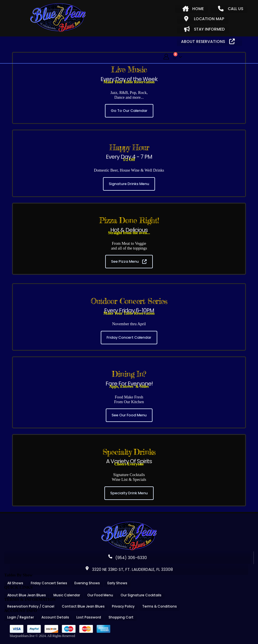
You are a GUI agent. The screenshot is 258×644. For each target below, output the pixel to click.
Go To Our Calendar (129, 111)
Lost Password (89, 617)
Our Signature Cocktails (141, 595)
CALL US (231, 9)
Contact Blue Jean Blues (83, 606)
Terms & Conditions (160, 606)
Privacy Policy (123, 606)
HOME (193, 9)
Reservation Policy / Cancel (31, 606)
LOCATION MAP (204, 19)
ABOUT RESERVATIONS (208, 41)
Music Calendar (67, 595)
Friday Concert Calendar (129, 337)
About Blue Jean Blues (27, 595)
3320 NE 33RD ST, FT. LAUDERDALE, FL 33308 (129, 569)
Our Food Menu (100, 595)
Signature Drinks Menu (129, 184)
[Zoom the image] (129, 523)
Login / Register (21, 617)
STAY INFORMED (204, 29)
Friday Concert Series (49, 583)
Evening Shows (87, 583)
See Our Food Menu (129, 415)
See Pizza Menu (129, 261)
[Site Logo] (58, 18)
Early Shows (117, 583)
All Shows (15, 583)
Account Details (55, 617)
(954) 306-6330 (128, 558)
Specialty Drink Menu (129, 493)
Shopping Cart (121, 617)
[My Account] (166, 57)
